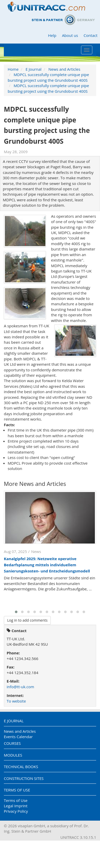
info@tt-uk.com (20, 687)
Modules (13, 755)
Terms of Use (17, 790)
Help (52, 35)
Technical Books (21, 767)
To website (16, 701)
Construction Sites (24, 778)
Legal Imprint (16, 806)
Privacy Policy (16, 811)
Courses (12, 743)
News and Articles (64, 69)
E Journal (34, 69)
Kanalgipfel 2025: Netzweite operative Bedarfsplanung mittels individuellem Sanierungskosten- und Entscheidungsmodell (47, 565)
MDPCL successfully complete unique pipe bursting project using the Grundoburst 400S (48, 77)
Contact (91, 35)
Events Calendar (18, 737)
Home (13, 69)
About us (70, 35)
